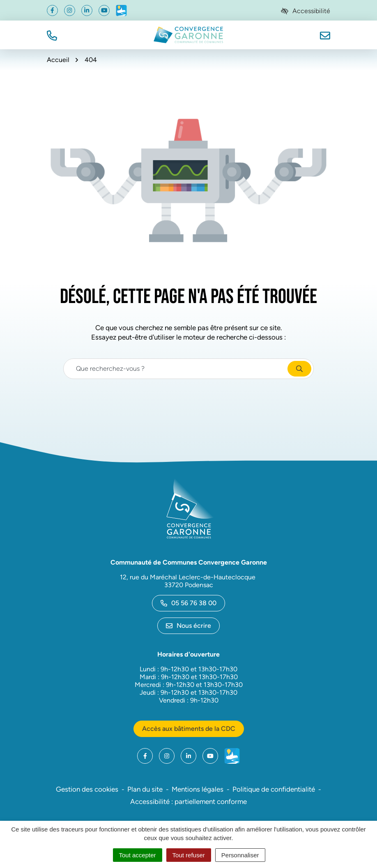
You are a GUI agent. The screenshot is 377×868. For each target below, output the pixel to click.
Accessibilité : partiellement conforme (188, 801)
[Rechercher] (299, 369)
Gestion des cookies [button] (87, 789)
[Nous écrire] (325, 35)
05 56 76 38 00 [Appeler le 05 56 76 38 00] (188, 603)
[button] (52, 35)
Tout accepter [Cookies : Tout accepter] (138, 855)
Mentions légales (198, 789)
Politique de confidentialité (274, 789)
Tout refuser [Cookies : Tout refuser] (189, 855)
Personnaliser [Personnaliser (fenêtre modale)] (240, 855)
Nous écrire (188, 626)
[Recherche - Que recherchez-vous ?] (176, 369)
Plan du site (145, 789)
